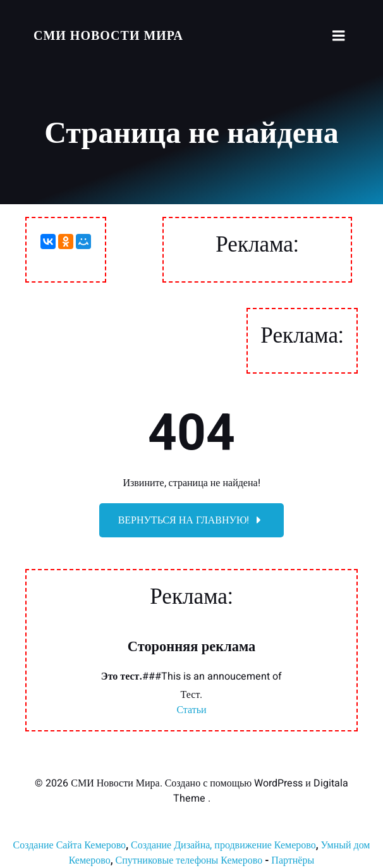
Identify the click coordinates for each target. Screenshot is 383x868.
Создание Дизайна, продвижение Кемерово (223, 845)
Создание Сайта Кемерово (69, 845)
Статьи (191, 710)
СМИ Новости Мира (108, 36)
